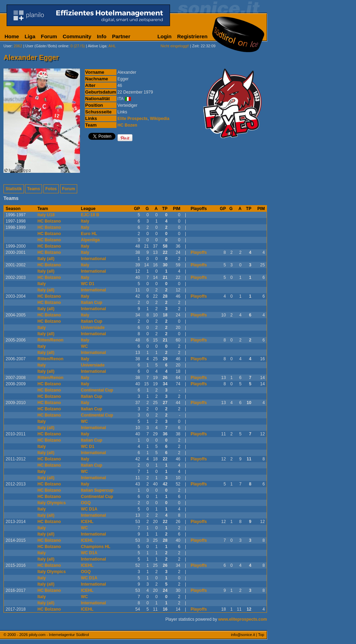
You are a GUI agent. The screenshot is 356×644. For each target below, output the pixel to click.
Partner (121, 36)
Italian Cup (92, 303)
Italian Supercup (97, 490)
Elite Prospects (133, 119)
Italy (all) (46, 259)
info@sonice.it (243, 635)
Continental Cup (97, 390)
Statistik (14, 189)
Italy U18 (46, 215)
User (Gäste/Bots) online (47, 46)
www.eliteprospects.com (243, 619)
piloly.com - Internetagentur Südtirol (59, 635)
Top (261, 635)
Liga (30, 36)
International (94, 259)
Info (102, 36)
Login (165, 36)
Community (77, 36)
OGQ (86, 503)
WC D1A (89, 509)
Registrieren (192, 36)
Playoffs (199, 252)
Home (12, 36)
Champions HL (96, 547)
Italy (85, 221)
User (7, 46)
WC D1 (88, 284)
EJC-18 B (90, 215)
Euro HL (89, 234)
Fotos (51, 189)
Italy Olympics (52, 503)
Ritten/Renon (51, 340)
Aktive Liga (97, 46)
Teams (34, 189)
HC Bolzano (49, 221)
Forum (49, 36)
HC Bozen (127, 125)
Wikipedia (160, 119)
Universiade (93, 328)
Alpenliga (90, 240)
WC (84, 346)
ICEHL (87, 522)
